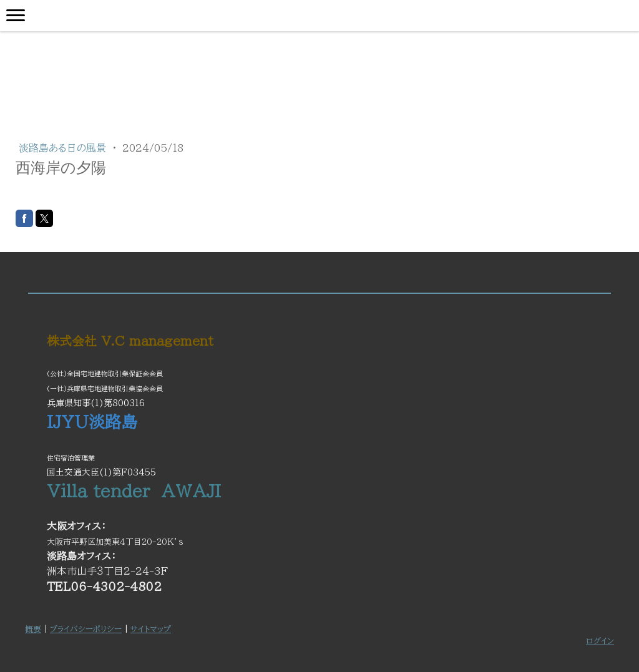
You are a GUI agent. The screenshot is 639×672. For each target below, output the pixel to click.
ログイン (600, 641)
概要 (33, 629)
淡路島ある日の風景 (64, 148)
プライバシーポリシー (86, 629)
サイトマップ (151, 629)
